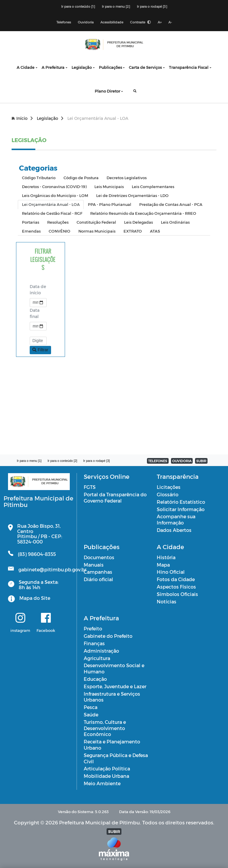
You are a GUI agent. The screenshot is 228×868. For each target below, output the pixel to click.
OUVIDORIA (182, 461)
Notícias (167, 601)
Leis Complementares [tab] (153, 186)
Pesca (91, 707)
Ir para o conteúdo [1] (78, 6)
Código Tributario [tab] (39, 178)
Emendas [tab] (31, 231)
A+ (160, 22)
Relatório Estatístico (181, 502)
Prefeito (93, 628)
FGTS (90, 487)
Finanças (94, 643)
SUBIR (201, 461)
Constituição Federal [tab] (96, 222)
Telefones (64, 22)
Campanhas (98, 572)
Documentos (99, 557)
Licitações (169, 487)
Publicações (110, 67)
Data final (35, 313)
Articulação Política (107, 768)
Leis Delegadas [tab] (138, 222)
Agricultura (97, 658)
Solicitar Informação (181, 509)
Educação (95, 679)
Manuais (94, 565)
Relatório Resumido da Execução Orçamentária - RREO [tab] (143, 213)
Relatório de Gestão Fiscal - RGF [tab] (52, 213)
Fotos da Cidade (176, 579)
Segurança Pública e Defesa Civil (116, 758)
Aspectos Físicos (176, 587)
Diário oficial (98, 579)
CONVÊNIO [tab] (60, 231)
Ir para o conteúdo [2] (62, 461)
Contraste (140, 22)
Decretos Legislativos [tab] (127, 178)
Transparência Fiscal (189, 67)
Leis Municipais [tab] (109, 186)
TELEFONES (158, 461)
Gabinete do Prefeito (108, 636)
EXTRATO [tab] (133, 231)
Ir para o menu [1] (29, 461)
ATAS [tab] (155, 231)
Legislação (82, 67)
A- (170, 22)
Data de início (38, 290)
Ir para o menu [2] (116, 6)
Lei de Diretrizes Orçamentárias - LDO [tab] (132, 195)
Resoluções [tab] (58, 222)
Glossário (168, 494)
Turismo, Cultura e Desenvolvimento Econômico (105, 728)
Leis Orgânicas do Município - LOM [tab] (55, 195)
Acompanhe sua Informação (176, 519)
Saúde (91, 714)
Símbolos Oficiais (177, 594)
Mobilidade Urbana (106, 776)
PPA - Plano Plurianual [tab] (110, 204)
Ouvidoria (86, 22)
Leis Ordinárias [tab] (175, 222)
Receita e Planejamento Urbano (112, 745)
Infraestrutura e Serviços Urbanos (112, 697)
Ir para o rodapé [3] (152, 6)
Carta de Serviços (145, 67)
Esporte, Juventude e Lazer (115, 686)
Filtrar (40, 350)
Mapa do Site (35, 598)
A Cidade (26, 67)
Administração (101, 651)
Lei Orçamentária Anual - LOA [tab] (51, 204)
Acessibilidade (112, 22)
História (166, 557)
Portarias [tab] (31, 222)
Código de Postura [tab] (81, 178)
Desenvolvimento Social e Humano (114, 668)
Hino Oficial (171, 572)
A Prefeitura (53, 67)
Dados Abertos (174, 530)
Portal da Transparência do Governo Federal (115, 497)
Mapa (163, 565)
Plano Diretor (107, 91)
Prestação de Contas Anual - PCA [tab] (171, 204)
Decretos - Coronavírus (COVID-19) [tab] (54, 186)
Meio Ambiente (102, 783)
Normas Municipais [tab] (97, 231)
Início (22, 118)
